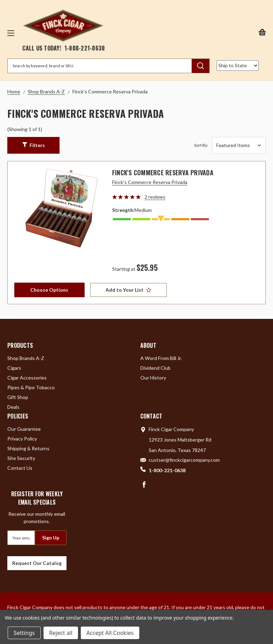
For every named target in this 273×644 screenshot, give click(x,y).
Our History (153, 378)
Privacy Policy (22, 439)
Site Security (21, 458)
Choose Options (49, 290)
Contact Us (20, 468)
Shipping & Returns (28, 448)
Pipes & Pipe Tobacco (31, 387)
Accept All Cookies (110, 633)
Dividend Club (155, 368)
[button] (33, 145)
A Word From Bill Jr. (161, 358)
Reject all (61, 633)
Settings (24, 633)
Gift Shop (18, 397)
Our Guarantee (24, 429)
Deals (13, 407)
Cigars (14, 368)
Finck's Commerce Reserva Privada (163, 172)
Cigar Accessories (27, 378)
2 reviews (155, 197)
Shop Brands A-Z (26, 358)
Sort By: (201, 145)
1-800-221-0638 (85, 48)
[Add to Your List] (128, 290)
